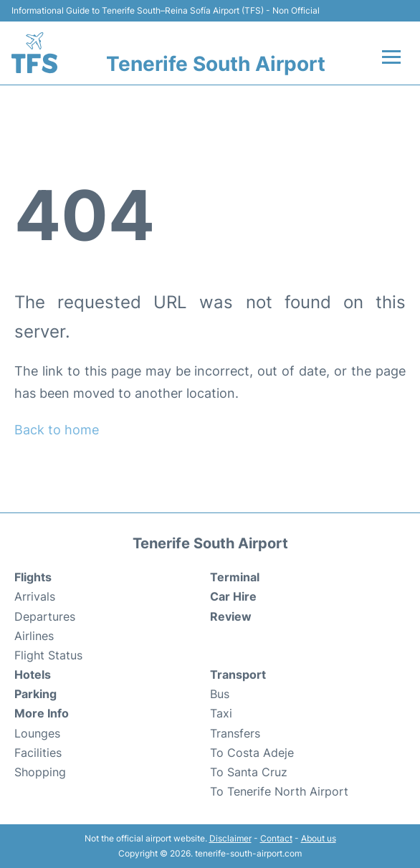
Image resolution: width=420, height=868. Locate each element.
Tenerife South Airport (216, 64)
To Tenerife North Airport (279, 791)
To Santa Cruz (249, 772)
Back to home (57, 430)
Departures (45, 616)
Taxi (221, 713)
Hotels (33, 674)
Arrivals (35, 596)
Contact (276, 838)
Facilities (38, 753)
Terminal (235, 577)
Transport (238, 674)
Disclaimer (230, 838)
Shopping (40, 772)
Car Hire (233, 596)
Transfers (235, 733)
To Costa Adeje (252, 753)
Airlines (34, 636)
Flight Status (48, 655)
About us (319, 838)
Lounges (37, 733)
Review (231, 616)
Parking (35, 694)
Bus (220, 694)
